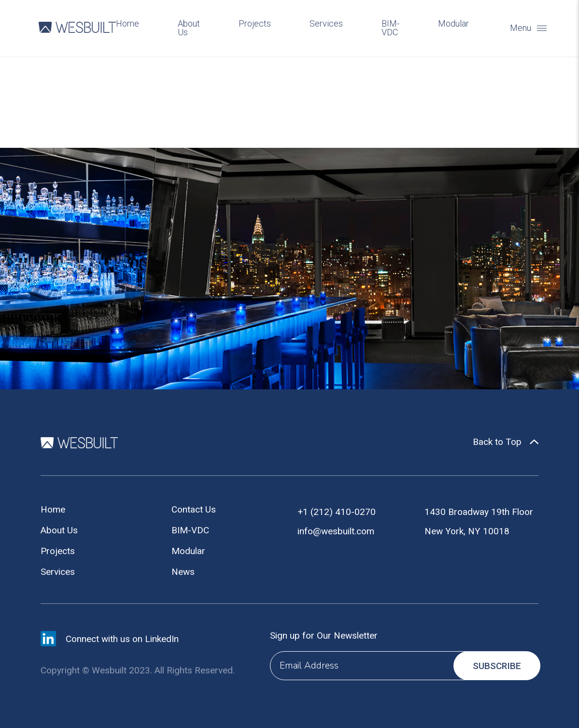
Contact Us (194, 509)
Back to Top (497, 442)
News (183, 572)
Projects (255, 24)
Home (127, 24)
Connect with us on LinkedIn (122, 639)
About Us (189, 28)
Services (326, 24)
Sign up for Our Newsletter (324, 635)
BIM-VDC (390, 28)
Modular (453, 24)
